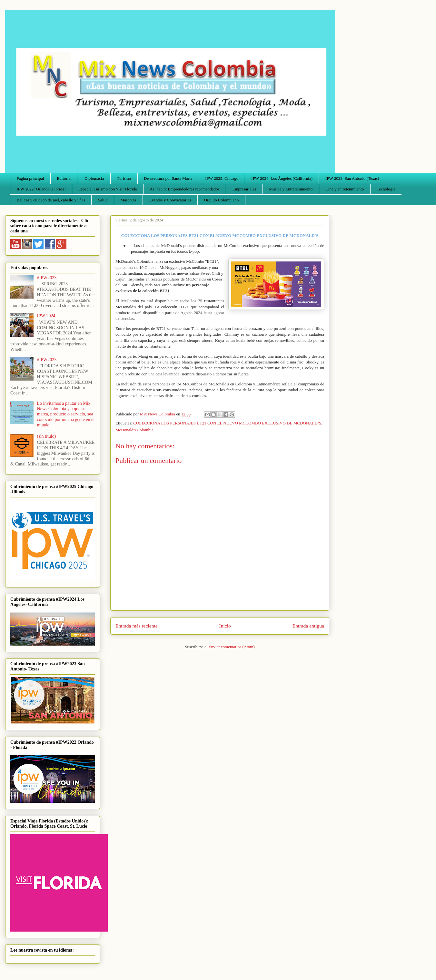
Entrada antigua (308, 626)
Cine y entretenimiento (345, 189)
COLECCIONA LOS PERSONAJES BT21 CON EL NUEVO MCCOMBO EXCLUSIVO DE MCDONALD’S (227, 423)
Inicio (225, 626)
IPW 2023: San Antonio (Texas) (352, 178)
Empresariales (244, 189)
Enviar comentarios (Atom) (232, 647)
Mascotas (128, 200)
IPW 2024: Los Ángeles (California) (282, 178)
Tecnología (386, 189)
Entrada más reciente (137, 626)
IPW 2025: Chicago (222, 178)
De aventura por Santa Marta (168, 178)
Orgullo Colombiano (221, 200)
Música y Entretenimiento (291, 189)
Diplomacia (94, 178)
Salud (103, 200)
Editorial (64, 178)
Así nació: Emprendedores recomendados (184, 189)
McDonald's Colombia (134, 430)
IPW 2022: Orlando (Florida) (41, 189)
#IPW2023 (47, 278)
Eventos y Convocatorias (170, 200)
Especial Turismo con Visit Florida (108, 189)
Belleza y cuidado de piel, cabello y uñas (51, 200)
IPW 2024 (46, 316)
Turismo (124, 178)
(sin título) (47, 436)
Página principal (30, 178)
